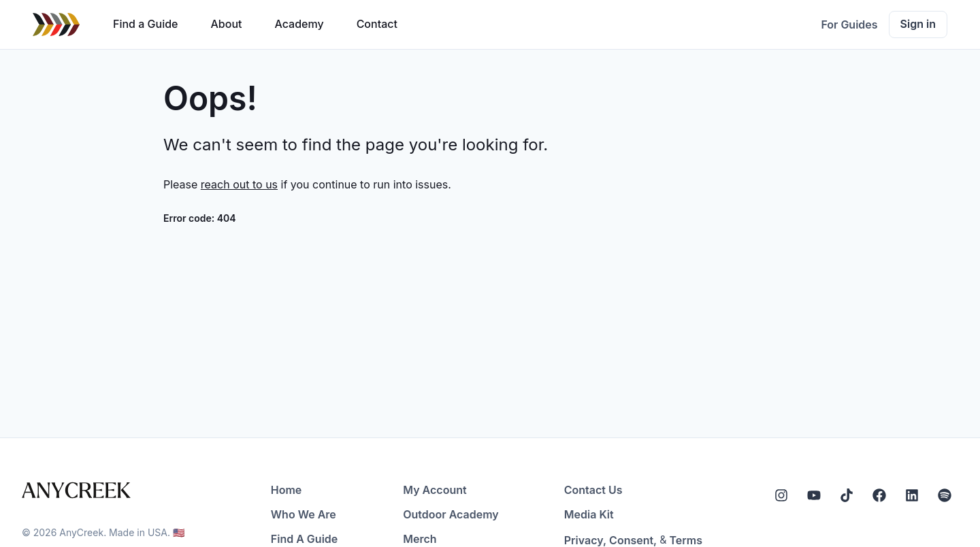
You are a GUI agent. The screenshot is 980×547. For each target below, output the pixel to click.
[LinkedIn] (912, 495)
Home (287, 490)
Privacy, (585, 540)
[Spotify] (945, 495)
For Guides (849, 24)
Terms (686, 540)
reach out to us (239, 184)
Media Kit (589, 514)
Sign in (918, 24)
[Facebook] (879, 495)
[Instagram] (781, 495)
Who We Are (304, 514)
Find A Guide (304, 539)
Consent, (633, 540)
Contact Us (593, 490)
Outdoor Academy (451, 514)
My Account (435, 490)
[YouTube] (814, 495)
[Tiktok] (847, 495)
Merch (420, 539)
